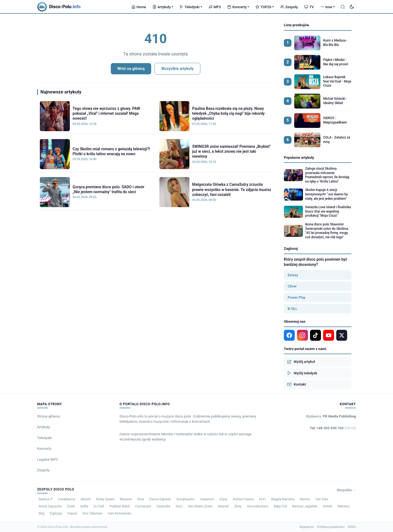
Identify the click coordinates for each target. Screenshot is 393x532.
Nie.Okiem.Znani (200, 506)
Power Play (297, 297)
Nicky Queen (105, 499)
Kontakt (297, 384)
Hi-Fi (262, 499)
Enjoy (224, 499)
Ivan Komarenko (120, 513)
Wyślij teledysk (302, 373)
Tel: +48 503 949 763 (333, 428)
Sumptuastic (185, 499)
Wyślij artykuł (301, 362)
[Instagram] (302, 335)
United (327, 506)
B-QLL (293, 309)
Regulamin (307, 527)
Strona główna (48, 416)
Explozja (56, 513)
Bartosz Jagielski (305, 506)
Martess (344, 506)
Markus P (46, 499)
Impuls (72, 513)
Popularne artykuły (299, 158)
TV (309, 7)
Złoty (238, 506)
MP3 (215, 7)
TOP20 (265, 7)
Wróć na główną (131, 69)
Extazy (293, 275)
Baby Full (280, 506)
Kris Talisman (93, 513)
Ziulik (71, 506)
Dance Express (160, 499)
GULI (179, 506)
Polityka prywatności (331, 527)
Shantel (223, 506)
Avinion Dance (243, 499)
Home (139, 7)
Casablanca (67, 499)
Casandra (163, 506)
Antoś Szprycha (50, 506)
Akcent (86, 499)
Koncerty (238, 7)
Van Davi (322, 499)
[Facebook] (289, 335)
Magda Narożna (283, 499)
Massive (126, 499)
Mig (41, 513)
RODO (352, 527)
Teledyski (191, 7)
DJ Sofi (99, 506)
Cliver (292, 286)
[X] (342, 335)
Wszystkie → (346, 490)
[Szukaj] (343, 7)
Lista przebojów (296, 25)
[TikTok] (315, 335)
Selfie (84, 506)
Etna (141, 499)
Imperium (207, 499)
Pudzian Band (119, 506)
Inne (327, 7)
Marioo (305, 499)
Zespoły (289, 7)
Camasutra (143, 506)
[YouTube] (329, 335)
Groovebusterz (258, 506)
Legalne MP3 (47, 459)
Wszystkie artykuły (177, 69)
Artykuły (163, 7)
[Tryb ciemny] (352, 7)
